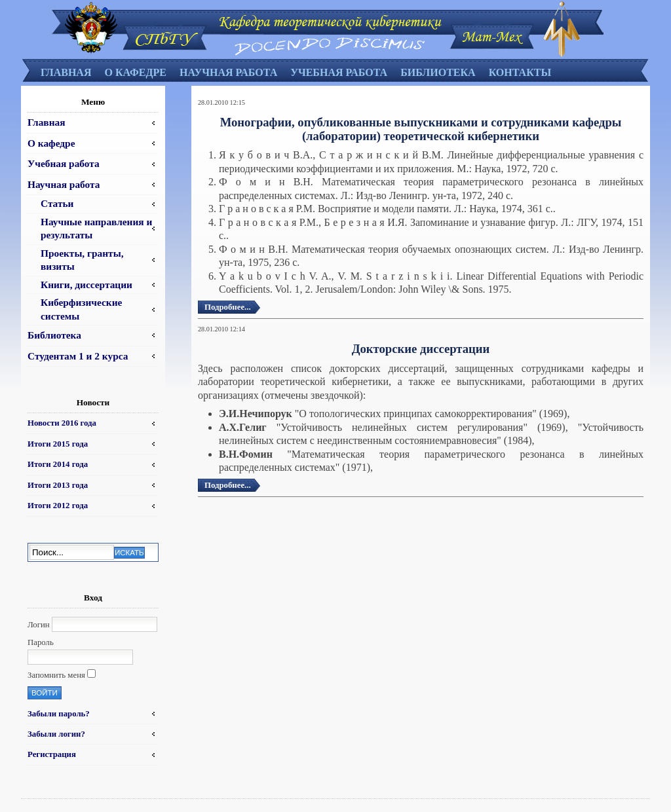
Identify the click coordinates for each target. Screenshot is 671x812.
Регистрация (52, 754)
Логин (39, 625)
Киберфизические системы (81, 309)
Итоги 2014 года (58, 464)
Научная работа (228, 72)
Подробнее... (228, 307)
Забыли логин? (56, 734)
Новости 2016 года (62, 423)
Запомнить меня (56, 675)
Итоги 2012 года (58, 506)
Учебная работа (339, 72)
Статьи (57, 203)
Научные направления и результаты (96, 228)
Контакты (520, 72)
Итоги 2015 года (58, 444)
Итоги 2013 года (58, 485)
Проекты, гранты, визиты (82, 260)
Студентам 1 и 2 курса (78, 356)
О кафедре (135, 72)
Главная (66, 72)
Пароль (41, 642)
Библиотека (438, 72)
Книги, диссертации (86, 285)
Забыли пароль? (59, 714)
